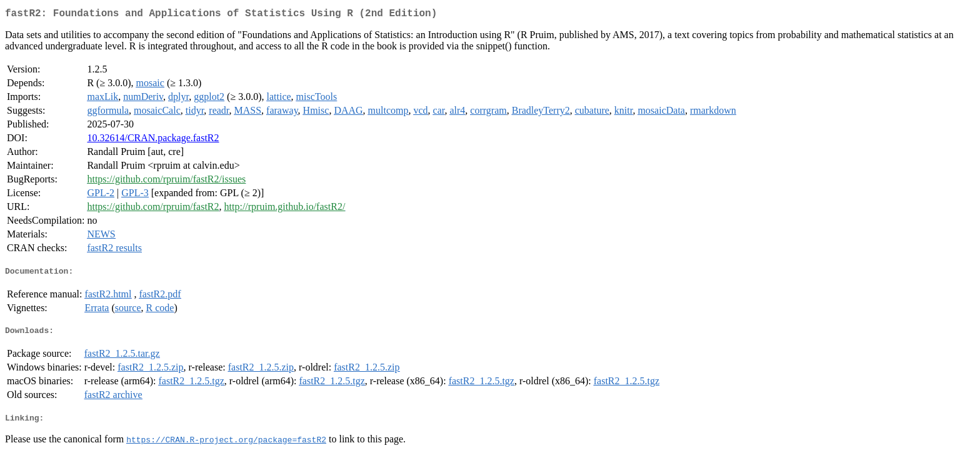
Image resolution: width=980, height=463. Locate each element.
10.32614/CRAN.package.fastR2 (153, 140)
